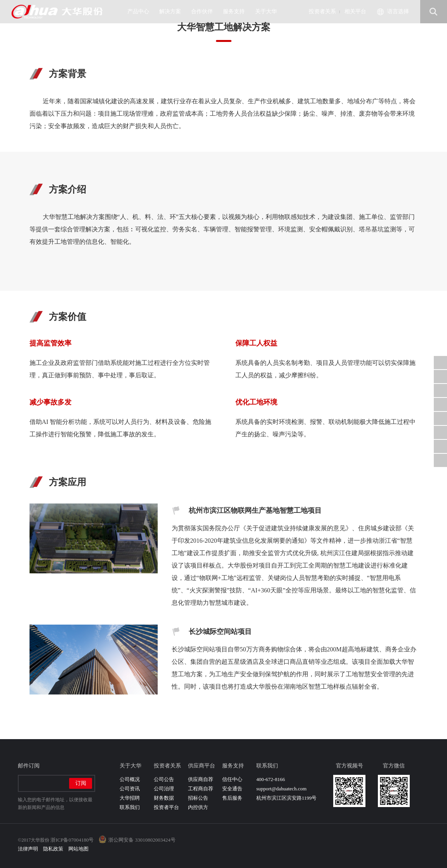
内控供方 (198, 807)
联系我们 (130, 807)
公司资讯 (130, 789)
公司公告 (164, 779)
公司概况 (130, 779)
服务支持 (237, 11)
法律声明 (28, 849)
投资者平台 (166, 807)
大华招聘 (130, 798)
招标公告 (198, 798)
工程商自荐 (201, 789)
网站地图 (78, 849)
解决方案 (173, 11)
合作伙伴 (205, 11)
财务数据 (164, 798)
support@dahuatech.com (281, 789)
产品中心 (141, 11)
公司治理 (164, 789)
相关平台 (355, 11)
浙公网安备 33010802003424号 (142, 840)
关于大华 (269, 11)
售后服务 (232, 798)
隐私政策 (53, 849)
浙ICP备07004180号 (72, 840)
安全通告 (232, 789)
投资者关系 (322, 11)
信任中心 (232, 779)
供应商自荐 (201, 779)
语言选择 (398, 11)
